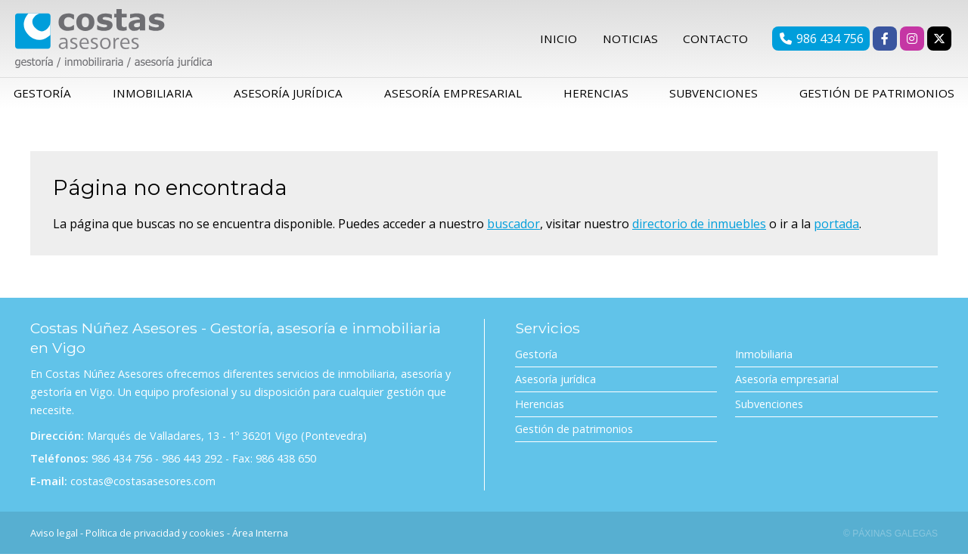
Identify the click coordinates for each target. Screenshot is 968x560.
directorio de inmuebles (699, 229)
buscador (513, 229)
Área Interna (260, 539)
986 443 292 (192, 464)
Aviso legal (54, 539)
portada (836, 229)
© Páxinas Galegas (890, 540)
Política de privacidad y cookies (155, 539)
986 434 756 (122, 464)
